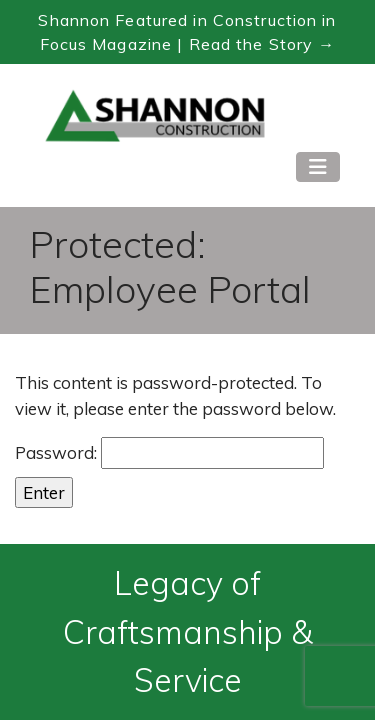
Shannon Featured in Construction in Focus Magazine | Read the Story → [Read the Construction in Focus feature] (187, 32)
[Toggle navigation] (318, 167)
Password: (169, 453)
